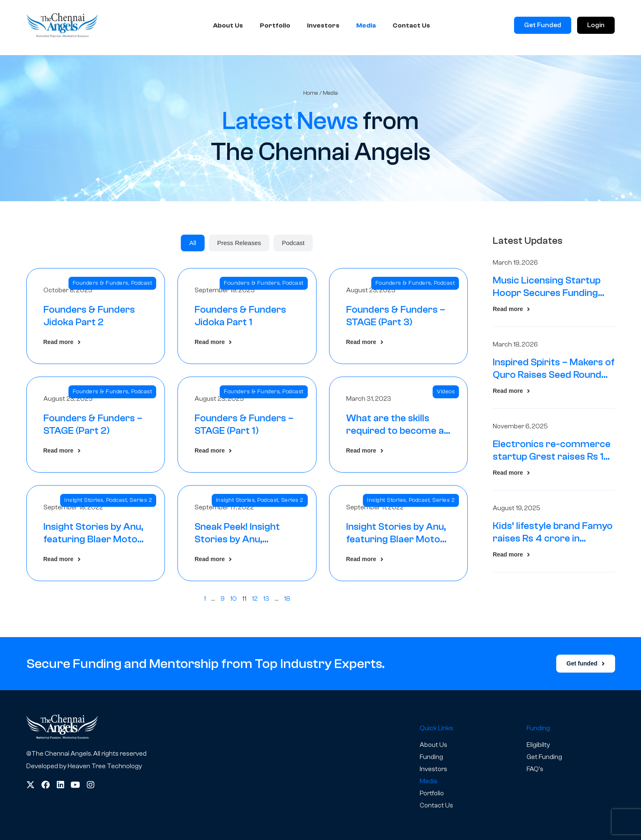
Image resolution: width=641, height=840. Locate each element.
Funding (431, 757)
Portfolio (275, 26)
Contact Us (411, 26)
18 (287, 599)
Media (366, 26)
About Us (228, 26)
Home (311, 93)
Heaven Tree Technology (105, 766)
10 (233, 599)
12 (255, 599)
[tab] (193, 243)
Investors (323, 26)
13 (266, 599)
